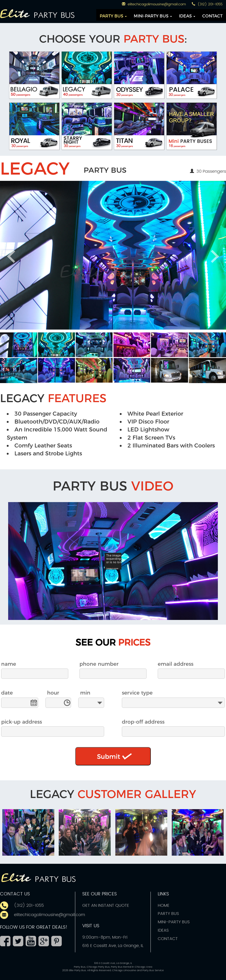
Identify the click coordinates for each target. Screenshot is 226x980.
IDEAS (187, 16)
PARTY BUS (113, 16)
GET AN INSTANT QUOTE (106, 906)
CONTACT (212, 16)
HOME (164, 906)
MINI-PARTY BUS (153, 16)
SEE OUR (113, 642)
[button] (19, 345)
